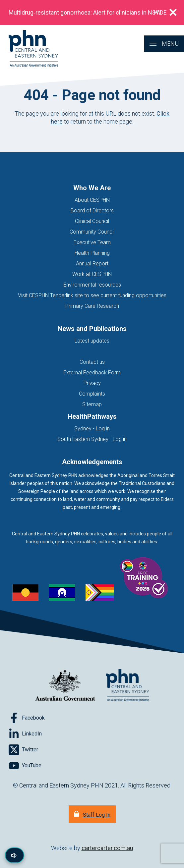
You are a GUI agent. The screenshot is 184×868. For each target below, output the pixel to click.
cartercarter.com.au (107, 848)
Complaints (92, 394)
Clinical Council (92, 221)
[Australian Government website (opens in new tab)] (65, 686)
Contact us (92, 362)
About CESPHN (92, 200)
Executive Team (92, 242)
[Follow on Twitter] (23, 750)
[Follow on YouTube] (25, 766)
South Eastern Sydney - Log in (92, 439)
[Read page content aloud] (15, 855)
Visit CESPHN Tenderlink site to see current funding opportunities (92, 295)
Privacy (92, 383)
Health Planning (92, 253)
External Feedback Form (92, 373)
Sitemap (92, 404)
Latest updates (92, 341)
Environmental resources (92, 285)
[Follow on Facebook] (27, 718)
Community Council (92, 232)
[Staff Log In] (92, 814)
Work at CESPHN (92, 274)
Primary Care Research (92, 306)
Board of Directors (92, 211)
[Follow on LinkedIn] (25, 734)
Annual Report (92, 264)
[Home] (29, 49)
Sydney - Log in (92, 429)
